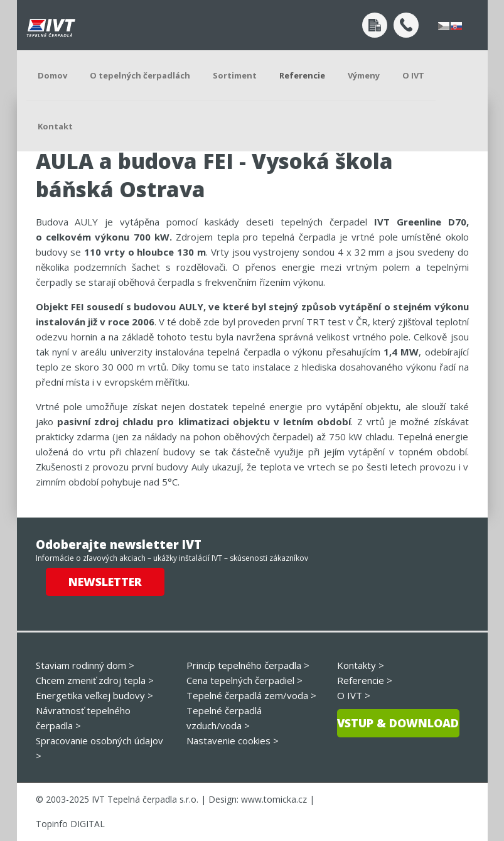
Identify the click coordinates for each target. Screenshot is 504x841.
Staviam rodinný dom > (85, 665)
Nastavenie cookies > (233, 741)
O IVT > (354, 695)
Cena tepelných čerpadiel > (244, 680)
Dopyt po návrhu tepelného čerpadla (375, 25)
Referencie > (365, 680)
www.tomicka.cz (274, 799)
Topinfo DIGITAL (70, 824)
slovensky (456, 26)
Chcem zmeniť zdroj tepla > (95, 680)
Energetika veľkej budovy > (94, 695)
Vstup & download (398, 723)
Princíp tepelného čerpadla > (248, 665)
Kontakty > (361, 665)
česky (444, 26)
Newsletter (105, 582)
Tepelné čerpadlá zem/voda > (251, 695)
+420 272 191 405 (406, 25)
